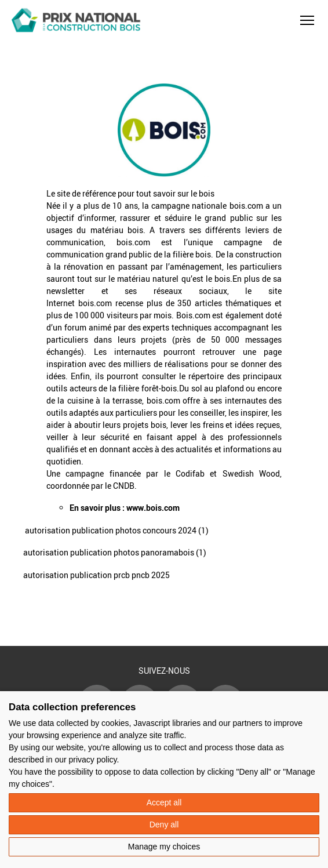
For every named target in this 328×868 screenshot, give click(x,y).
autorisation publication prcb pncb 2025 (96, 575)
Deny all (164, 825)
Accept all (164, 802)
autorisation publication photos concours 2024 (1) (117, 530)
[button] (307, 20)
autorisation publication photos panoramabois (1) (115, 552)
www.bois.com (153, 508)
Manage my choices (164, 847)
